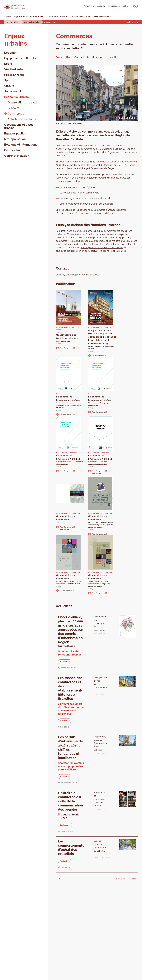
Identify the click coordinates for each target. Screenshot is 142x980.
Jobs (125, 6)
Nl (133, 22)
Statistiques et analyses (57, 17)
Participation (13, 150)
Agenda (101, 6)
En (137, 22)
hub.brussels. (62, 178)
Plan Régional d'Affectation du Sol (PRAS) (102, 248)
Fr (129, 22)
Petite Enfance (14, 75)
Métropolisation (15, 139)
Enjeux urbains (37, 17)
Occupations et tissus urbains (19, 126)
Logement (11, 53)
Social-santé (13, 91)
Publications (114, 6)
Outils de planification (80, 17)
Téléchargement (66, 348)
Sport (8, 80)
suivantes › (121, 879)
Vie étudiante (14, 69)
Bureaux (13, 108)
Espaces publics (15, 134)
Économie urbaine (32, 22)
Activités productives (22, 119)
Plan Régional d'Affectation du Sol (103, 165)
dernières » (133, 879)
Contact (79, 57)
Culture (9, 86)
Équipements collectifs (20, 58)
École (8, 64)
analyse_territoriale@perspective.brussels (77, 275)
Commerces (50, 22)
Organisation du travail (22, 102)
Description (64, 57)
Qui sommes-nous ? (102, 17)
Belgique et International (21, 145)
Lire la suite (97, 473)
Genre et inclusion (17, 156)
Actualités (89, 6)
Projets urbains (21, 17)
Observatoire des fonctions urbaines (107, 251)
